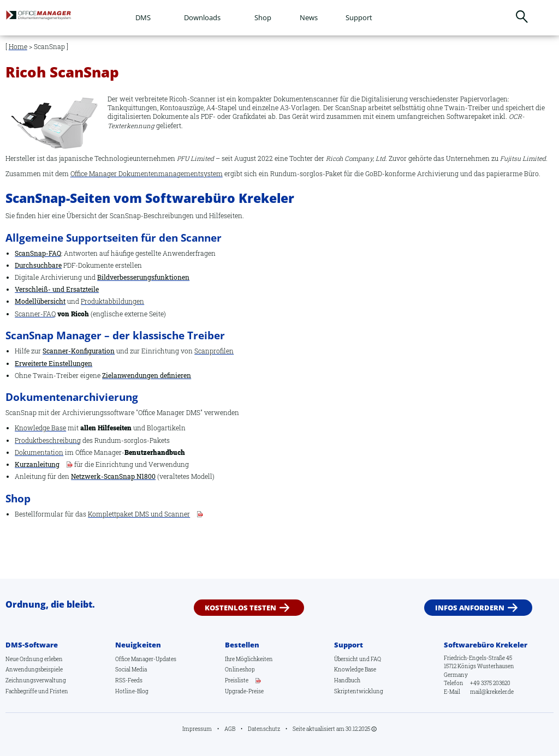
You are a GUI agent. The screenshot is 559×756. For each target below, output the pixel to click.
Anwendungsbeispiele (34, 669)
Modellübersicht (40, 301)
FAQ (376, 658)
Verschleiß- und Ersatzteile (57, 289)
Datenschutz (264, 729)
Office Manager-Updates (146, 658)
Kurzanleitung (37, 464)
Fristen (59, 691)
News (309, 17)
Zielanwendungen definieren (147, 376)
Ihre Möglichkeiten (249, 658)
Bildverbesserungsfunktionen (143, 277)
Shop (263, 17)
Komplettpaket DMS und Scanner (139, 514)
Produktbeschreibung (48, 440)
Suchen (522, 17)
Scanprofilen (214, 351)
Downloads (202, 17)
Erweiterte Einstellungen (53, 364)
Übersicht (346, 658)
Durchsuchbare (38, 265)
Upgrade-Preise (244, 691)
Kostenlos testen (240, 607)
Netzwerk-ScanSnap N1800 (113, 476)
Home (18, 47)
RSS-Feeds (129, 680)
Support (359, 17)
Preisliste (237, 680)
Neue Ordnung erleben (34, 658)
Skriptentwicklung (359, 691)
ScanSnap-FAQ (38, 253)
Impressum (197, 729)
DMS (143, 17)
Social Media (131, 669)
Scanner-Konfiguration (79, 351)
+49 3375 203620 (490, 683)
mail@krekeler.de (492, 692)
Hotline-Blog (132, 691)
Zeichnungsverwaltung (36, 680)
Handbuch (347, 680)
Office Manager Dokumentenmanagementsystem (147, 174)
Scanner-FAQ (35, 314)
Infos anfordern (470, 607)
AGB (230, 729)
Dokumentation (39, 452)
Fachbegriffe (21, 691)
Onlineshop (240, 669)
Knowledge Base (40, 428)
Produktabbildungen (112, 301)
